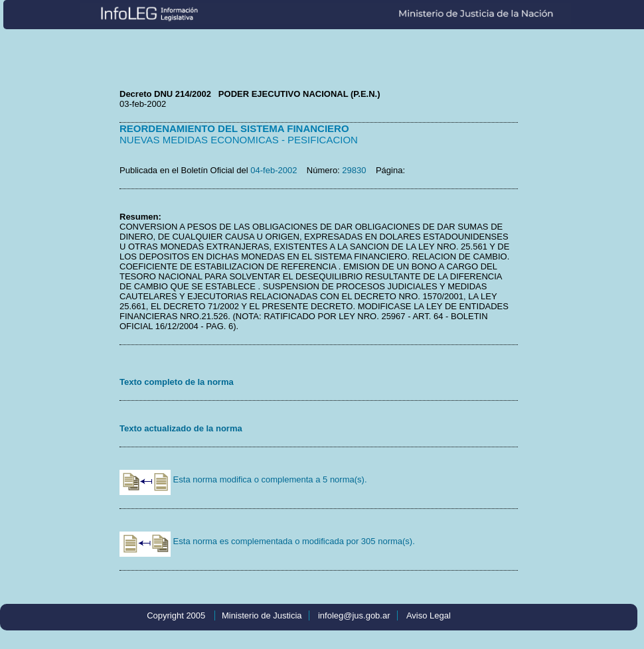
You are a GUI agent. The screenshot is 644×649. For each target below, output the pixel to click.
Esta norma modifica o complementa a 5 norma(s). (243, 479)
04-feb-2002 (274, 170)
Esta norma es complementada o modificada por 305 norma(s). (267, 541)
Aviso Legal (429, 615)
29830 (354, 170)
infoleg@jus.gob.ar (354, 615)
